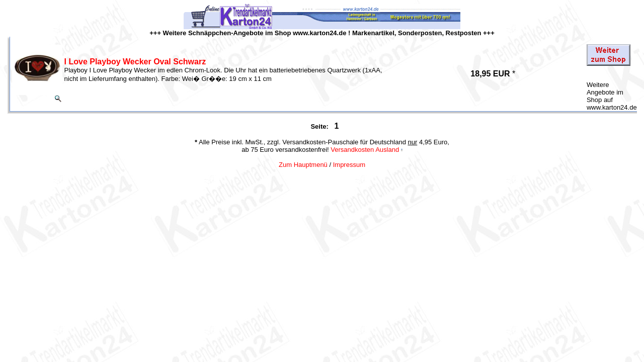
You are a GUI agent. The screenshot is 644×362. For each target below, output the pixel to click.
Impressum (349, 165)
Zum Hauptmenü (303, 165)
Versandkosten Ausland (365, 150)
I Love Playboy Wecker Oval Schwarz (135, 62)
